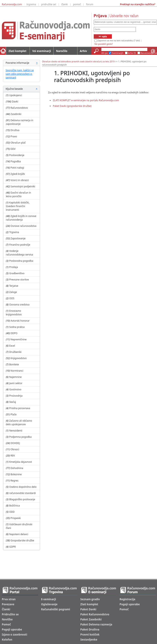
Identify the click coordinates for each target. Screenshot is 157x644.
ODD (12, 512)
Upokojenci (16, 95)
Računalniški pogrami (56, 609)
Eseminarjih (118, 53)
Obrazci (15, 449)
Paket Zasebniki (91, 619)
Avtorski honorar (20, 321)
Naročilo (62, 51)
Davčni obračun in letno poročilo (18, 194)
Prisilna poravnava (20, 408)
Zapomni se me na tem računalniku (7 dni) (119, 41)
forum (90, 4)
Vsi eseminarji (42, 51)
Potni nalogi (17, 168)
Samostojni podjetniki (23, 186)
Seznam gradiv (90, 599)
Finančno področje (20, 245)
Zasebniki (16, 114)
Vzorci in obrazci (20, 180)
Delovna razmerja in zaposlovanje (20, 122)
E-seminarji (49, 599)
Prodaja (14, 267)
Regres (14, 481)
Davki (15, 102)
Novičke (7, 619)
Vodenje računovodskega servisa (19, 253)
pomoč (77, 4)
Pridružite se (10, 614)
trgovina (31, 4)
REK (13, 456)
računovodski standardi (23, 493)
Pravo (14, 136)
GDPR (12, 547)
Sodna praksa (17, 327)
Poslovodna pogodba (21, 261)
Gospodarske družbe (22, 540)
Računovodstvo (19, 108)
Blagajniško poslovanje (22, 499)
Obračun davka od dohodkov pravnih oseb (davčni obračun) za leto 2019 (78, 61)
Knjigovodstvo (19, 358)
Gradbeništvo (17, 273)
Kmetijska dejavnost (21, 462)
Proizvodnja (16, 396)
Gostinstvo (15, 389)
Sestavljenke (89, 640)
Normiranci (17, 371)
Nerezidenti (16, 431)
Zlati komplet (17, 51)
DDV (13, 149)
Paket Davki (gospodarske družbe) (72, 106)
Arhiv (83, 51)
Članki (6, 609)
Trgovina (14, 232)
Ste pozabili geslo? (103, 44)
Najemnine (16, 377)
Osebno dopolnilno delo (23, 487)
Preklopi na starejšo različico (137, 4)
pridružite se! (49, 4)
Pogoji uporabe (12, 629)
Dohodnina (17, 468)
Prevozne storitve (19, 280)
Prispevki (16, 518)
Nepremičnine (19, 339)
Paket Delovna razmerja (96, 624)
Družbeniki (15, 352)
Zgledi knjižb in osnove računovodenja (21, 218)
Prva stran (9, 599)
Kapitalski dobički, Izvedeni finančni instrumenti (18, 206)
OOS (12, 298)
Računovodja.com (12, 4)
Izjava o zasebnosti (15, 635)
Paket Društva (90, 629)
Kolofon (7, 640)
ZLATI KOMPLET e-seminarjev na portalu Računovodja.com (86, 100)
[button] (37, 89)
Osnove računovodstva (23, 226)
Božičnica (15, 506)
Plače (14, 414)
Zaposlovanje (18, 238)
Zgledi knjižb (18, 174)
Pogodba (16, 161)
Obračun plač (18, 143)
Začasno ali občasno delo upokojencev (19, 423)
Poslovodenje (17, 155)
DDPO (14, 333)
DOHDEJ (15, 443)
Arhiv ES (132, 53)
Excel (12, 346)
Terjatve (14, 286)
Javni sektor (16, 383)
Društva (15, 130)
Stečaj (13, 402)
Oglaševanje (49, 604)
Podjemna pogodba (20, 437)
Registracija (127, 599)
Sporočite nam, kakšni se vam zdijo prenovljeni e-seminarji (20, 74)
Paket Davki (88, 609)
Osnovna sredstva (19, 305)
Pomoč (6, 624)
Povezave (8, 604)
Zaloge (13, 292)
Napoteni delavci (19, 534)
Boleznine (16, 474)
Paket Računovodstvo (95, 614)
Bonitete (14, 364)
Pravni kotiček (90, 635)
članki (65, 4)
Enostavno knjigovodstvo (14, 313)
